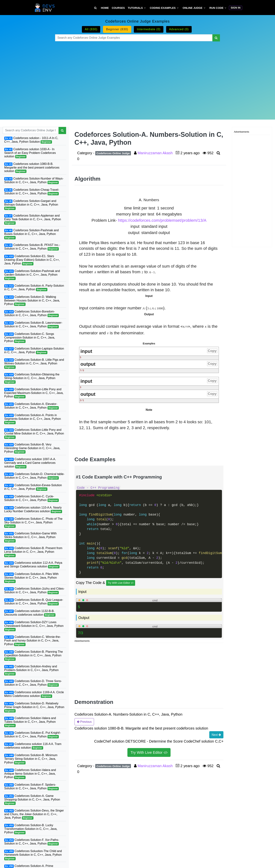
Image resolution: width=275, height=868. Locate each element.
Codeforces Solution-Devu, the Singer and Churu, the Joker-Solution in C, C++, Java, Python (34, 814)
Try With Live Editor (121, 583)
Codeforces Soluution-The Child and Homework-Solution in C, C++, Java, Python (33, 855)
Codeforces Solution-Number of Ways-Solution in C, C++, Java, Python (34, 181)
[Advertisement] (138, 76)
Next (216, 735)
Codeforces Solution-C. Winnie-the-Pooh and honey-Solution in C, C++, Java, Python (32, 641)
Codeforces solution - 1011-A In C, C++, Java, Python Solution (31, 140)
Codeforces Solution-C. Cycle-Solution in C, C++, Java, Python (31, 498)
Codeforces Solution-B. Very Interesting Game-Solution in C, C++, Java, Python (32, 448)
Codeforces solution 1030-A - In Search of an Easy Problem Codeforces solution (30, 153)
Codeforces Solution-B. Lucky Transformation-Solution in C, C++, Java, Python (31, 829)
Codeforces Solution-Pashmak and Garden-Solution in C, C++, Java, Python (32, 275)
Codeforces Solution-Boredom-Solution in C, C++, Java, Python (31, 314)
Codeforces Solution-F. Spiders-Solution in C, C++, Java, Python (31, 787)
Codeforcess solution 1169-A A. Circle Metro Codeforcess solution (34, 694)
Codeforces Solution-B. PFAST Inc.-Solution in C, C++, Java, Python (32, 247)
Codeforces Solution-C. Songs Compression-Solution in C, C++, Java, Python (30, 338)
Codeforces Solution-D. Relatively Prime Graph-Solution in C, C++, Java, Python (34, 707)
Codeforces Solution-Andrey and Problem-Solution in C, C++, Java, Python (31, 670)
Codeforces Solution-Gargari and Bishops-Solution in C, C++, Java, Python (31, 205)
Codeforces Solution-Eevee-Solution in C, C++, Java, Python (33, 487)
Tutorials (135, 8)
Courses (118, 8)
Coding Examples (163, 8)
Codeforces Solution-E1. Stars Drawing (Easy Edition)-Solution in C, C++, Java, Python (32, 260)
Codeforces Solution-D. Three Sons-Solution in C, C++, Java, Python (33, 683)
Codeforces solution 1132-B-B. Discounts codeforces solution (30, 613)
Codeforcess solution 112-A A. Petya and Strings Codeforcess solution (33, 565)
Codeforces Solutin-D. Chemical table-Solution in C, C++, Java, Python (34, 476)
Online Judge (193, 8)
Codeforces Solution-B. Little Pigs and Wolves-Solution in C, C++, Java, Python (34, 363)
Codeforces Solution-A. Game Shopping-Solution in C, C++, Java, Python (32, 800)
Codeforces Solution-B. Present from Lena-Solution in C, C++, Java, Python (33, 552)
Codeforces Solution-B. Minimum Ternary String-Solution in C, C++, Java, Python (31, 759)
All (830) (91, 29)
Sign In (236, 8)
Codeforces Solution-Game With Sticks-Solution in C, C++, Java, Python (30, 537)
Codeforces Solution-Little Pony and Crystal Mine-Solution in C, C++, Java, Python (34, 434)
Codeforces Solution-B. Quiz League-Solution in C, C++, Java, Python (34, 602)
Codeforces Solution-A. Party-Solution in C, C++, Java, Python (34, 288)
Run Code (217, 8)
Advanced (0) (179, 29)
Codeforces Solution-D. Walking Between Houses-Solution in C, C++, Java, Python (32, 301)
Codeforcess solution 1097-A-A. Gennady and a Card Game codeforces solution (30, 463)
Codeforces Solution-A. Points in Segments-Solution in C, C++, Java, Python (33, 419)
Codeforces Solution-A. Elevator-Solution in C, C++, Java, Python (31, 406)
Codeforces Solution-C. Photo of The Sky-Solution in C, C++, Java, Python (33, 522)
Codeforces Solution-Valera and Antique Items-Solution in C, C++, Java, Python (30, 774)
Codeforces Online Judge (113, 153)
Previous (84, 722)
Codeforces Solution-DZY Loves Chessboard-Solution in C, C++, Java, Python (34, 626)
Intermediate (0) (149, 29)
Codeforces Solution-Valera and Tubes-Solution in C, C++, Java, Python (30, 722)
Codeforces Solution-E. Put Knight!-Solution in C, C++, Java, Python (33, 735)
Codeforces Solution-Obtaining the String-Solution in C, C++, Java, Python (32, 378)
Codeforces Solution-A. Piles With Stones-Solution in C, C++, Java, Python (31, 578)
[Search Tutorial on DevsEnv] (95, 8)
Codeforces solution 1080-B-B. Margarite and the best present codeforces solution (32, 168)
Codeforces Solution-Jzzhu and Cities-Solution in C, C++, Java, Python (34, 591)
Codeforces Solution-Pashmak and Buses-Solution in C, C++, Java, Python (31, 234)
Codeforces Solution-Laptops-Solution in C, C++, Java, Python (34, 351)
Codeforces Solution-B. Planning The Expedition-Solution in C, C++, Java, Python (34, 655)
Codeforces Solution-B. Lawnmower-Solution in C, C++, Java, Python (33, 325)
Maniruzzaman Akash (156, 153)
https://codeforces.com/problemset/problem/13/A (162, 220)
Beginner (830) (117, 29)
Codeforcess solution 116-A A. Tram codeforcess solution (33, 746)
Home (105, 8)
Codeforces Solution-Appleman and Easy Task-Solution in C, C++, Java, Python (33, 219)
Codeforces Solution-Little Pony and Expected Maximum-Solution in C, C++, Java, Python (34, 393)
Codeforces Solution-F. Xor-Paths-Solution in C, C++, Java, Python (32, 842)
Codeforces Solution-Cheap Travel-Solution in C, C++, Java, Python (32, 192)
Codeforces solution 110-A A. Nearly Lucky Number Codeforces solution (33, 510)
